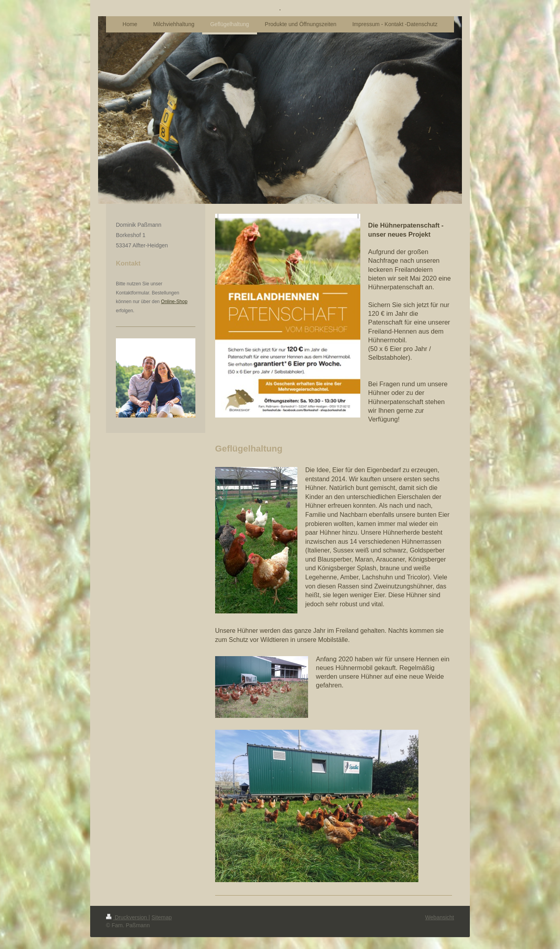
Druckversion (127, 917)
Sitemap (162, 917)
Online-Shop (174, 302)
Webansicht (440, 917)
